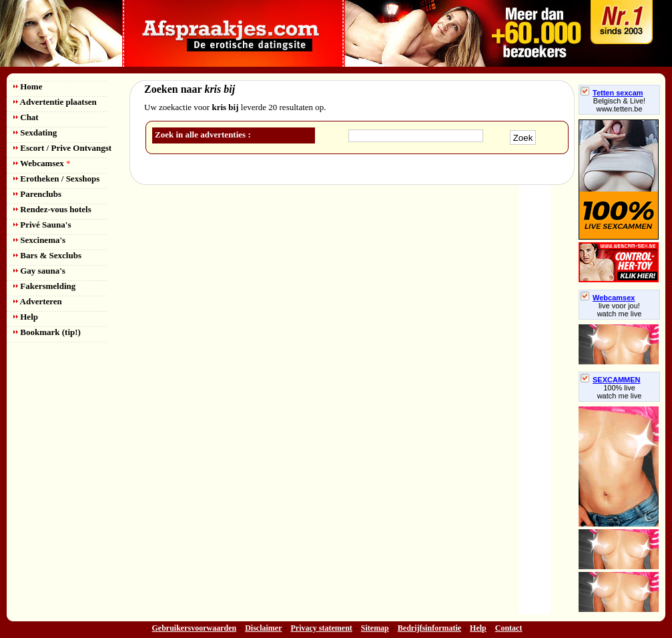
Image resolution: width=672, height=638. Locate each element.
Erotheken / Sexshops (56, 179)
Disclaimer (263, 628)
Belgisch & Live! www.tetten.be (619, 105)
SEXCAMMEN (611, 380)
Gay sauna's (39, 271)
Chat (26, 117)
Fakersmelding (44, 286)
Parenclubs (37, 194)
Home (28, 86)
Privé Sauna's (42, 225)
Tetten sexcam (612, 93)
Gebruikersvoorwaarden (195, 628)
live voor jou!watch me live (620, 310)
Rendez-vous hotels (52, 209)
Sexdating (35, 132)
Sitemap (375, 628)
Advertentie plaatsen (55, 102)
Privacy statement (322, 628)
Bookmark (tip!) (47, 332)
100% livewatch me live (620, 392)
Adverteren (38, 301)
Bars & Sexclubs (47, 255)
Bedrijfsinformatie (429, 628)
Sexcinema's (39, 240)
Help (26, 317)
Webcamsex (42, 163)
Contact (509, 628)
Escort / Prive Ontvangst (62, 148)
